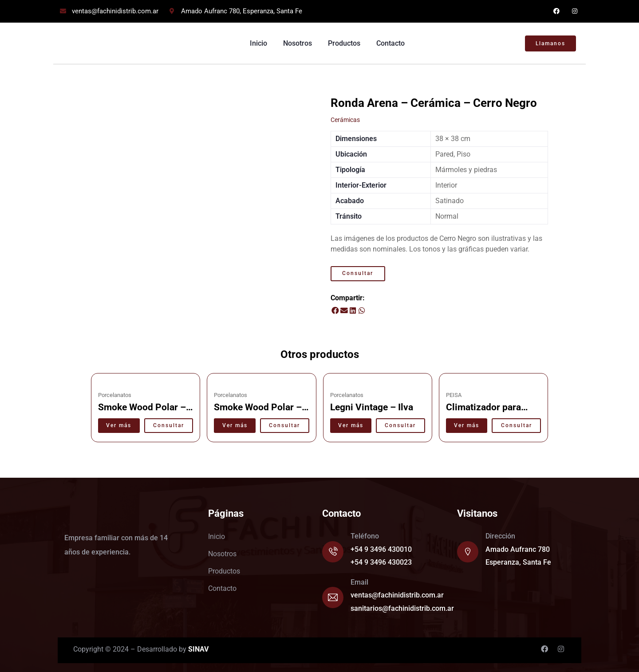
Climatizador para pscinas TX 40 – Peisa (492, 413)
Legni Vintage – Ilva (372, 407)
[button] (335, 310)
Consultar (358, 273)
